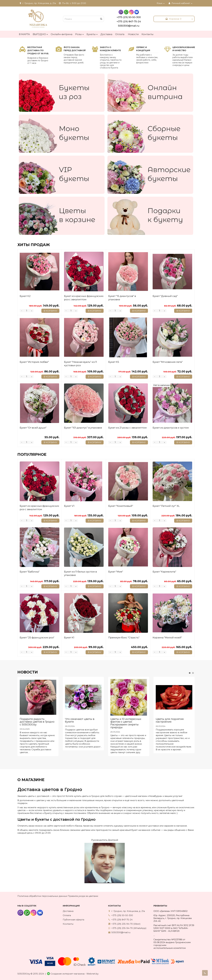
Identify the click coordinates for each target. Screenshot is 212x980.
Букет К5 (114, 362)
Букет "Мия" (116, 572)
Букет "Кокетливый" (121, 506)
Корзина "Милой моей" (167, 638)
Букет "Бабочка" (30, 572)
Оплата (120, 34)
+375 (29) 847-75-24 (129, 21)
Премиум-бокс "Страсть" (124, 638)
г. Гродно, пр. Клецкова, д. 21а (37, 3)
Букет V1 (69, 506)
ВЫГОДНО (40, 34)
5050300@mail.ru (129, 26)
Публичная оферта (73, 920)
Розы (79, 34)
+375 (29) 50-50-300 (129, 17)
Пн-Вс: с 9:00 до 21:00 (72, 3)
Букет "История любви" (34, 362)
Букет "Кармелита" (164, 572)
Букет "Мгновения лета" (168, 362)
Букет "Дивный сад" (165, 296)
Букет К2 (25, 296)
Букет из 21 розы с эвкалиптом (127, 428)
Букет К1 (69, 638)
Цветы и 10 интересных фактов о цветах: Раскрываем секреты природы (126, 723)
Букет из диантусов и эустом (171, 428)
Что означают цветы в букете (80, 720)
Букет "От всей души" (33, 428)
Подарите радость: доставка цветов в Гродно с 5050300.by (37, 722)
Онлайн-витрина (62, 34)
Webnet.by (92, 974)
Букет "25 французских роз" (37, 638)
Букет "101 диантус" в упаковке (83, 428)
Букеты (92, 34)
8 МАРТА (24, 34)
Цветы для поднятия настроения (170, 720)
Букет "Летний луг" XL (166, 506)
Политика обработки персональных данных (42, 896)
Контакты (148, 34)
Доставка (106, 34)
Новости (133, 34)
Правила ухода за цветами (83, 896)
